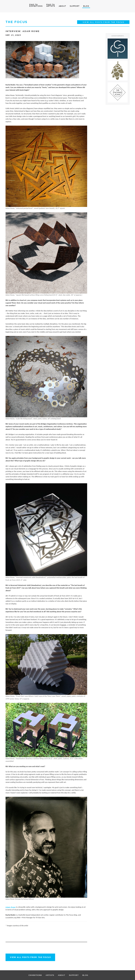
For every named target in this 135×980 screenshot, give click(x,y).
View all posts (30, 957)
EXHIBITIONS (36, 6)
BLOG (86, 6)
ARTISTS (51, 6)
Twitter (11, 938)
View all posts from (103, 22)
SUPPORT (75, 6)
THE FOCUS (16, 22)
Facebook (6, 938)
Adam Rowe (11, 907)
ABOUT (62, 6)
